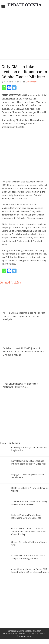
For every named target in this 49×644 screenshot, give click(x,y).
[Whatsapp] (4, 88)
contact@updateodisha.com (28, 631)
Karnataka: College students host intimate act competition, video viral (29, 462)
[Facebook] (9, 88)
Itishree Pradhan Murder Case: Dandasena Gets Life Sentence (26, 516)
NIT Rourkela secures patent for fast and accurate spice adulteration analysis (24, 316)
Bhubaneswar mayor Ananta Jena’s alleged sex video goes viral (28, 557)
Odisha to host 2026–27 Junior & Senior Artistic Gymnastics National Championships (23, 351)
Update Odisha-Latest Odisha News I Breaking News (28, 635)
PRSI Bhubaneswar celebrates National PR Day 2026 (20, 385)
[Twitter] (14, 88)
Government (31, 82)
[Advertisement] (25, 35)
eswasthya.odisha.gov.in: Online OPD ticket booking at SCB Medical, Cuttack (30, 571)
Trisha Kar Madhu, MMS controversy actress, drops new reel (29, 503)
